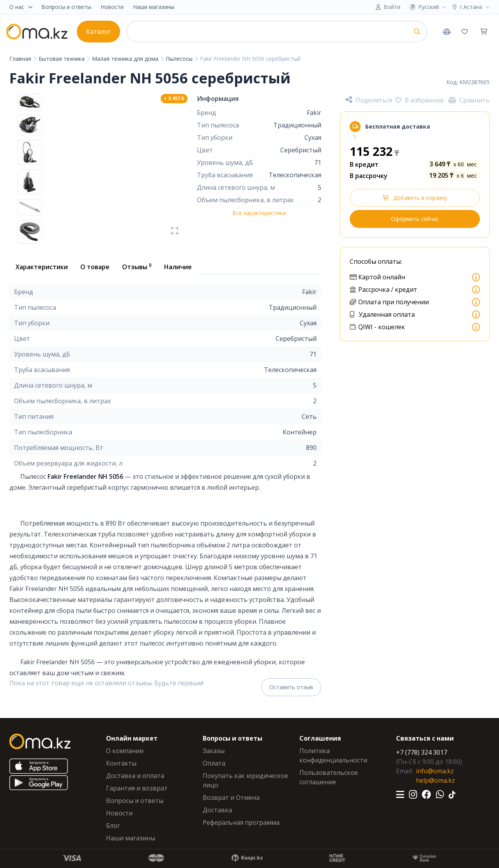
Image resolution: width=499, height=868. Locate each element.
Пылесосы (180, 59)
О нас (21, 7)
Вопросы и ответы (66, 7)
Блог (113, 826)
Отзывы (137, 266)
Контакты (121, 763)
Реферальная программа (241, 822)
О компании (125, 751)
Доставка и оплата (135, 776)
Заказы (214, 751)
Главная (21, 59)
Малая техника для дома (126, 59)
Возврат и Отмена (231, 797)
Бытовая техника (62, 59)
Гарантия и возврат (137, 788)
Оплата (214, 763)
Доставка (217, 810)
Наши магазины (154, 7)
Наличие (178, 267)
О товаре (95, 267)
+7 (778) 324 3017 (422, 752)
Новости (112, 7)
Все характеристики (259, 213)
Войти (392, 7)
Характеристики (42, 267)
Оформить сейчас (415, 219)
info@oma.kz (435, 771)
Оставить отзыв (291, 687)
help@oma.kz (435, 780)
